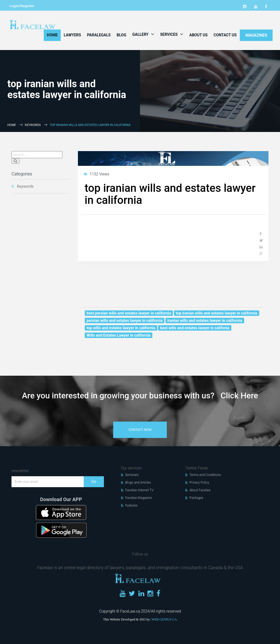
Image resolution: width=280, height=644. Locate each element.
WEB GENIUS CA (164, 619)
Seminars (132, 475)
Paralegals (99, 35)
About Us (198, 35)
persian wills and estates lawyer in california (125, 320)
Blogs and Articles (138, 483)
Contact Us (225, 35)
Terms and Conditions (205, 475)
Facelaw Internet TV (139, 490)
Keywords (33, 125)
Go (94, 481)
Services (172, 34)
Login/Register (22, 6)
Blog (121, 35)
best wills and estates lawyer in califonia (195, 328)
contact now (140, 430)
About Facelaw (200, 490)
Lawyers (72, 35)
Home (52, 35)
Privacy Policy (199, 483)
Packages (196, 498)
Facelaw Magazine (138, 498)
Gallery (143, 34)
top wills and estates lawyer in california (121, 328)
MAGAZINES (256, 35)
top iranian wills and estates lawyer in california (217, 313)
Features (131, 505)
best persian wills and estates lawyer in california (129, 313)
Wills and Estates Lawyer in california (119, 335)
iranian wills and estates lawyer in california (205, 320)
